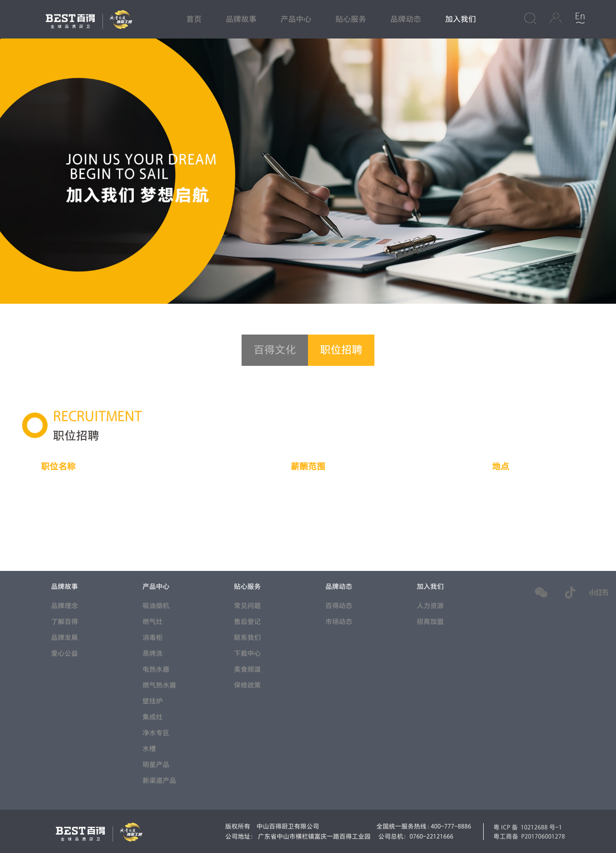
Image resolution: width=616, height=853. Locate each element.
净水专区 (156, 733)
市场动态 (339, 622)
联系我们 (247, 638)
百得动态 (339, 606)
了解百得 (64, 622)
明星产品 (156, 765)
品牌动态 (406, 19)
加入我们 (461, 19)
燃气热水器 (159, 685)
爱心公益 (64, 653)
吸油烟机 (156, 606)
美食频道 (247, 669)
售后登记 (247, 622)
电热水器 (156, 669)
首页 (194, 19)
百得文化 (275, 350)
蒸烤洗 (153, 653)
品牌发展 (64, 638)
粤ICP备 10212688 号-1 (528, 827)
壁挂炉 (153, 701)
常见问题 (247, 606)
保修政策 (247, 685)
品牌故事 (241, 19)
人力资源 (430, 606)
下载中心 (247, 653)
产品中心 (296, 19)
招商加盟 (430, 622)
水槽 (149, 749)
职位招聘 (341, 350)
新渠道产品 (159, 781)
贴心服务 (351, 19)
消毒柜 (153, 638)
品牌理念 (64, 606)
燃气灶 (153, 622)
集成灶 (153, 717)
